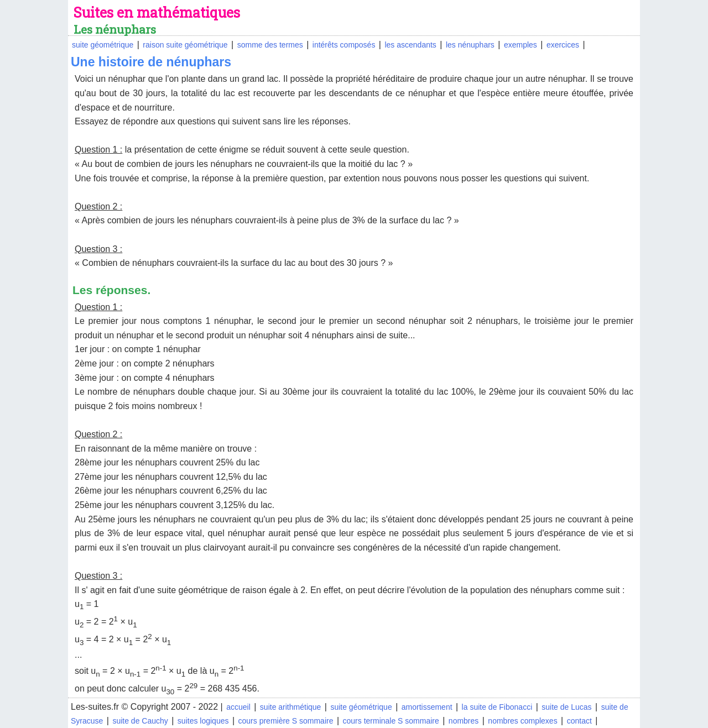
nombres (464, 721)
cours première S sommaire (286, 721)
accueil (238, 707)
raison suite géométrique (185, 45)
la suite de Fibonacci (497, 707)
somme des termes (270, 45)
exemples (520, 45)
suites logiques (203, 721)
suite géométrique (103, 45)
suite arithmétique (291, 707)
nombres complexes (522, 721)
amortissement (427, 707)
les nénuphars (470, 45)
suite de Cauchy (140, 721)
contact (579, 721)
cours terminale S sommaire (391, 721)
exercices (563, 45)
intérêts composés (344, 45)
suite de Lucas (566, 707)
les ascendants (410, 45)
